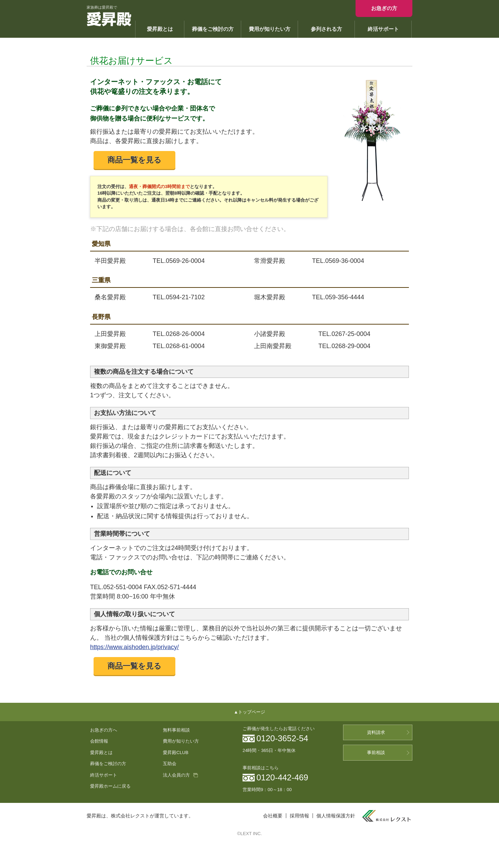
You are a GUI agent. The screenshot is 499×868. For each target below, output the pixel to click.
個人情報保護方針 (336, 816)
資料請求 (376, 732)
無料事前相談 (176, 730)
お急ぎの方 (384, 8)
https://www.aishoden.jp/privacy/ (134, 647)
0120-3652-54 (282, 738)
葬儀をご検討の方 (213, 29)
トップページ (252, 712)
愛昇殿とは (160, 29)
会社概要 (273, 816)
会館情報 (99, 741)
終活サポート (383, 29)
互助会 (170, 764)
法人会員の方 (176, 775)
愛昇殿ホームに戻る (110, 786)
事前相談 (376, 752)
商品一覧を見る (134, 160)
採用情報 (299, 816)
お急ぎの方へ (104, 730)
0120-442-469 (282, 777)
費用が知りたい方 (270, 29)
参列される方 (326, 29)
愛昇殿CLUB (176, 752)
